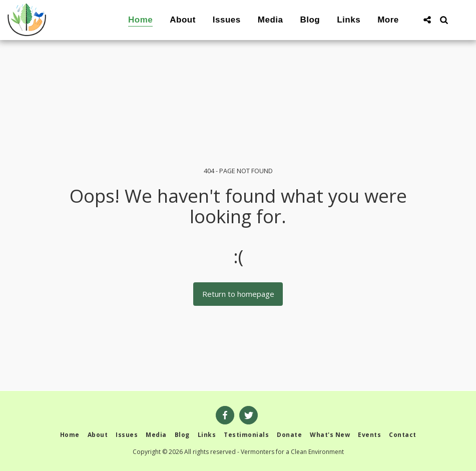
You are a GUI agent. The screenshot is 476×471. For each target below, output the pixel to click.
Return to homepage (238, 294)
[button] (427, 20)
